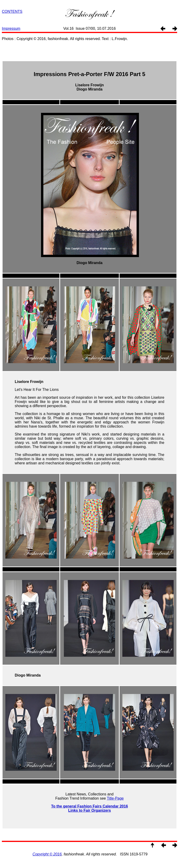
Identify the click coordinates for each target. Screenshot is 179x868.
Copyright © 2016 (47, 854)
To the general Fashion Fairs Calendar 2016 (89, 806)
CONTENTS (12, 12)
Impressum (11, 28)
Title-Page (115, 798)
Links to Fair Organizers (89, 810)
